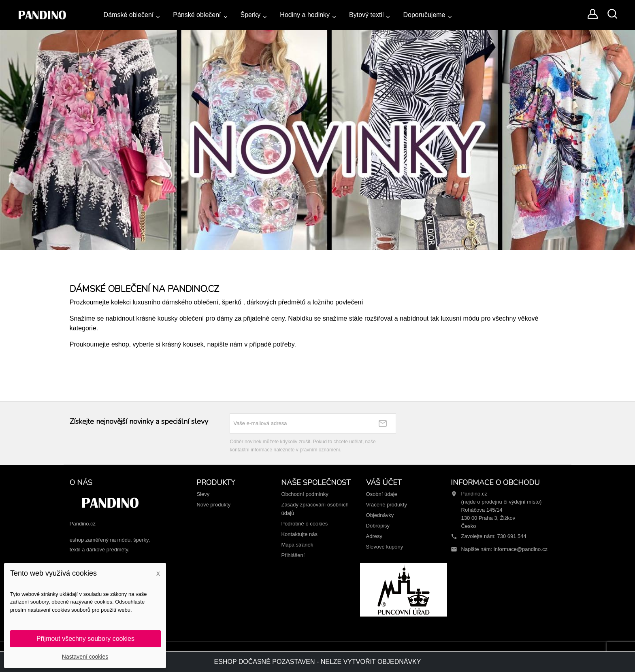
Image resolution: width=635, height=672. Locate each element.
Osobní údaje (382, 494)
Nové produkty (213, 505)
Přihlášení (293, 555)
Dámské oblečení (129, 15)
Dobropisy (378, 526)
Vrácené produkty (387, 505)
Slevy (203, 494)
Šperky (251, 15)
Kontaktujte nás (299, 534)
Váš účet (384, 483)
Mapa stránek (297, 545)
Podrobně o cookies (304, 524)
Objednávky (380, 515)
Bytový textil (366, 15)
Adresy (374, 536)
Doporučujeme (424, 15)
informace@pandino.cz (521, 549)
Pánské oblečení (197, 15)
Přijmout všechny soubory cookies (85, 639)
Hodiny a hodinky (305, 15)
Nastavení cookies (85, 657)
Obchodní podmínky (305, 494)
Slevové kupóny (385, 547)
